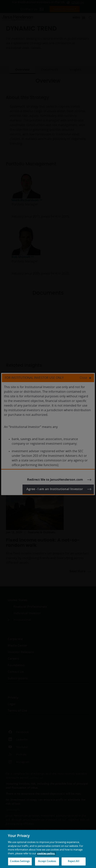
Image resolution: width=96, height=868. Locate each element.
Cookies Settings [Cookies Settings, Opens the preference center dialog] (20, 861)
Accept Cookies (47, 861)
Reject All (73, 861)
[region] (48, 849)
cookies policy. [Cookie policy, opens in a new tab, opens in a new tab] (46, 854)
